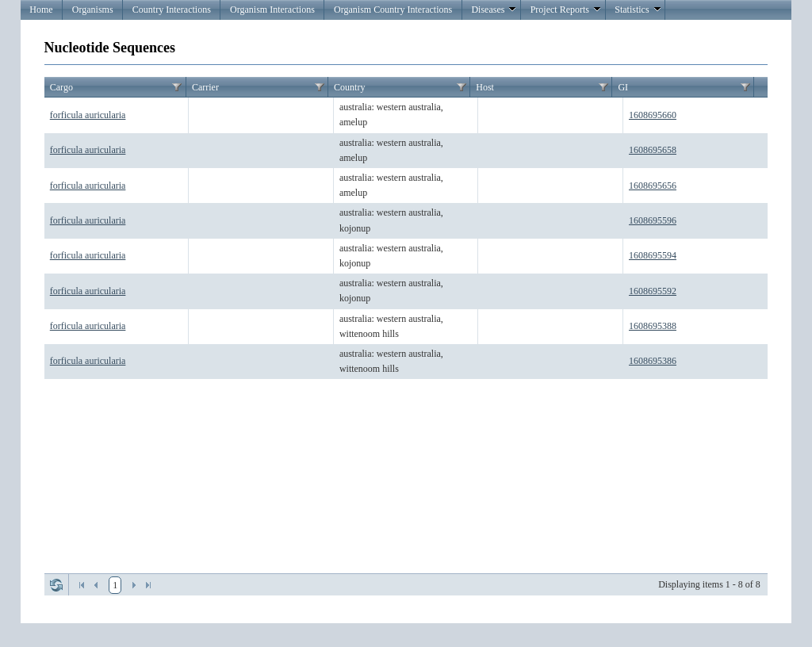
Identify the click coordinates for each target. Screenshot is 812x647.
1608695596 (653, 220)
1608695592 (653, 291)
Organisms (93, 10)
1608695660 (653, 115)
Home (41, 10)
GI (623, 87)
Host (485, 87)
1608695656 (653, 186)
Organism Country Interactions (393, 10)
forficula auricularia (88, 115)
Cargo (61, 87)
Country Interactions (172, 10)
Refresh (56, 585)
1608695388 (653, 326)
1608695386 (653, 361)
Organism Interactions (272, 10)
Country (349, 87)
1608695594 (653, 255)
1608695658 (653, 150)
